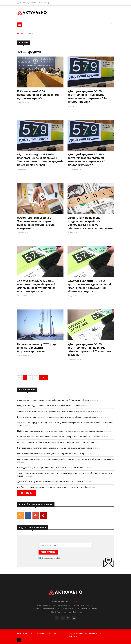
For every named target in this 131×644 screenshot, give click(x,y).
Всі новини (26, 493)
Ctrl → (43, 378)
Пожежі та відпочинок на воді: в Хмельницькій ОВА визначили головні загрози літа (56, 411)
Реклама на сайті (97, 633)
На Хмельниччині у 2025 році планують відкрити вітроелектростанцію (36, 348)
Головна (21, 34)
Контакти (73, 636)
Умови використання (78, 633)
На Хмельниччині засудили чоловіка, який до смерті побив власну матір (51, 454)
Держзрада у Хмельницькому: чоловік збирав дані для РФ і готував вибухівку (53, 400)
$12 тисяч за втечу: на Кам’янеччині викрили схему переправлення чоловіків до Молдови (59, 437)
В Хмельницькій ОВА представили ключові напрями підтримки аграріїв (38, 95)
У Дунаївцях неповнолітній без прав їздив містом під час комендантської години (55, 448)
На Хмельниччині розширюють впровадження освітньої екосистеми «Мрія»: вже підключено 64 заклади (65, 459)
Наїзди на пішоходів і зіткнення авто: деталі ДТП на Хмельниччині (48, 406)
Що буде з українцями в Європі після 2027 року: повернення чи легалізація (52, 487)
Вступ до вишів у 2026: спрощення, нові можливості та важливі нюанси (50, 468)
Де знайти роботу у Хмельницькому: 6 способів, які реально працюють (50, 482)
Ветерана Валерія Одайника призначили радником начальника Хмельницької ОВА (56, 442)
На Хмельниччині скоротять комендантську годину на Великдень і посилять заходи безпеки (60, 431)
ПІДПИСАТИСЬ (48, 552)
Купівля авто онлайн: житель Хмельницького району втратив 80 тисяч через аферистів (58, 417)
